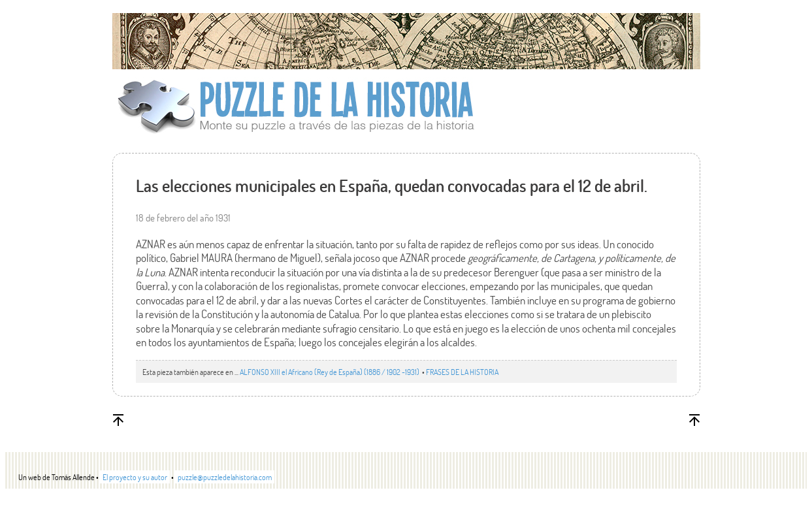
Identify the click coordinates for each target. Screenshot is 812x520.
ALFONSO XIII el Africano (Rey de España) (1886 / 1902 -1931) (330, 372)
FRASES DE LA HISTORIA (462, 372)
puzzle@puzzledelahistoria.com (225, 477)
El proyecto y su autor (135, 477)
